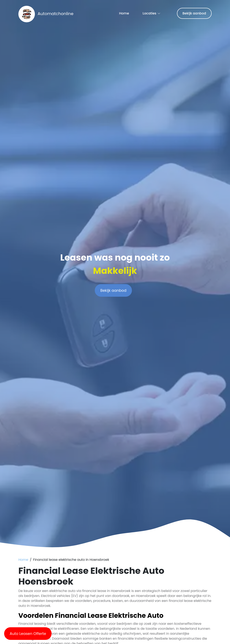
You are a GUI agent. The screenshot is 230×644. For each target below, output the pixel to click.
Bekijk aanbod (194, 13)
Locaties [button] (149, 13)
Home (124, 13)
